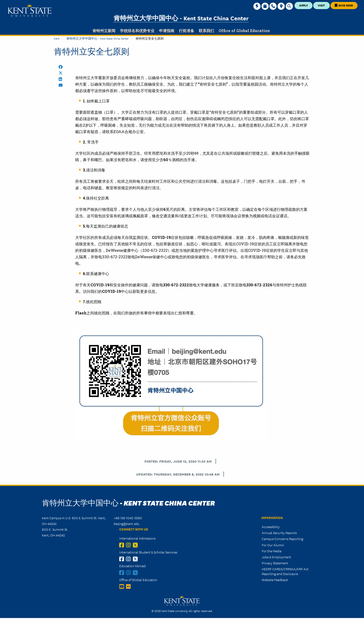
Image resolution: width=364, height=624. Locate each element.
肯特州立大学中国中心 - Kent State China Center (181, 18)
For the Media (272, 551)
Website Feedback (275, 580)
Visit (321, 5)
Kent (57, 38)
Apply (304, 5)
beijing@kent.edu (127, 524)
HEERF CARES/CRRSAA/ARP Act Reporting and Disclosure (285, 571)
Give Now (344, 5)
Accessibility (271, 527)
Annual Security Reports (279, 533)
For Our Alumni (273, 545)
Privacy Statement (275, 563)
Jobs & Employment (276, 557)
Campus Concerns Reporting (282, 539)
